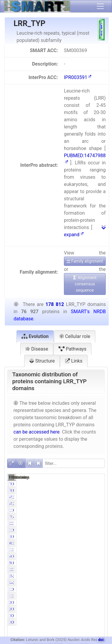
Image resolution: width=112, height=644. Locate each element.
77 (79, 484)
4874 (94, 576)
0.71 (100, 589)
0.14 (86, 537)
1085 (94, 563)
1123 (80, 596)
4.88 (86, 583)
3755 (80, 583)
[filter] (74, 463)
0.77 (100, 510)
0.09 (100, 616)
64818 (81, 543)
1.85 (100, 569)
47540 (81, 556)
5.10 (86, 576)
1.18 (100, 523)
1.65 (86, 589)
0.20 (86, 616)
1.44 (86, 510)
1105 (80, 510)
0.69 (100, 530)
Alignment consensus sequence (85, 284)
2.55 (100, 497)
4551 (80, 497)
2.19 (100, 576)
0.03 (86, 602)
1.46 (86, 596)
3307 (94, 569)
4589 (94, 583)
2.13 (86, 569)
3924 (80, 576)
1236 (94, 530)
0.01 (100, 602)
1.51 (100, 596)
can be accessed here (36, 432)
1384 (94, 510)
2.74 (86, 523)
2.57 (100, 583)
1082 (80, 530)
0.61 (100, 563)
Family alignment (85, 261)
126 (92, 484)
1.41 (86, 530)
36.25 (101, 543)
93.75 (88, 517)
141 (92, 537)
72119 (81, 517)
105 (79, 537)
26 (79, 602)
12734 (81, 550)
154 (79, 616)
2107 (80, 523)
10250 (95, 497)
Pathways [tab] (72, 349)
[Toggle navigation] (100, 6)
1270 (80, 589)
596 (79, 563)
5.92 (86, 497)
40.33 (101, 517)
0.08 (100, 537)
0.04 (100, 484)
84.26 (88, 543)
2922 (94, 589)
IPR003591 (78, 77)
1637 (80, 569)
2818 (94, 523)
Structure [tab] (42, 361)
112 (92, 602)
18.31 (101, 550)
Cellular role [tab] (75, 336)
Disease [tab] (37, 349)
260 (92, 616)
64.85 (101, 556)
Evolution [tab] (35, 336)
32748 (95, 550)
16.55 (88, 550)
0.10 (86, 484)
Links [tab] (74, 361)
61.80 (88, 556)
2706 (94, 596)
